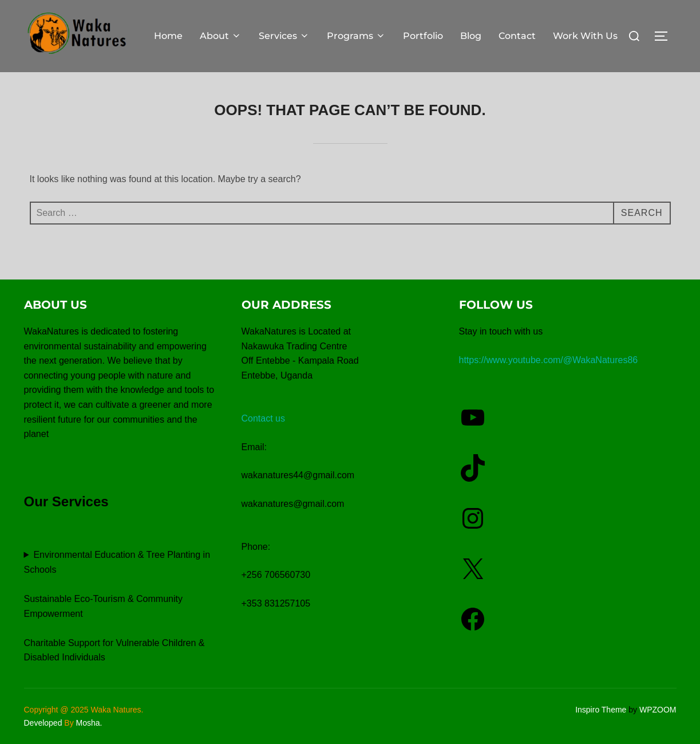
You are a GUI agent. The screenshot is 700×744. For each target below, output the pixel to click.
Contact (517, 36)
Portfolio (423, 36)
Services (284, 36)
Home (168, 36)
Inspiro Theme (601, 710)
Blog (471, 36)
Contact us (263, 418)
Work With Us (585, 36)
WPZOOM (658, 710)
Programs (356, 36)
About (221, 36)
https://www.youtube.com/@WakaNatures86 (549, 360)
